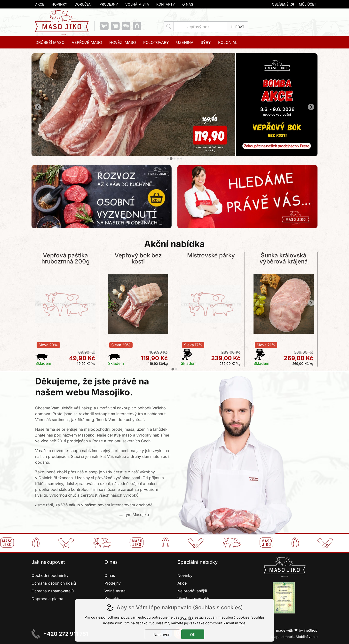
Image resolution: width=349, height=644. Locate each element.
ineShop (311, 630)
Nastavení (162, 635)
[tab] (168, 159)
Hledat (238, 27)
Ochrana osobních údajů (54, 583)
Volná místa (137, 4)
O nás (188, 4)
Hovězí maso (123, 42)
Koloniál (228, 42)
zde (242, 623)
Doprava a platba (47, 599)
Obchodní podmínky (50, 575)
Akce (40, 4)
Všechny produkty (194, 599)
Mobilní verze (307, 637)
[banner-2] (174, 155)
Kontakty (166, 4)
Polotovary (156, 42)
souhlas (187, 617)
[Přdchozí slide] (38, 107)
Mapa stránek (282, 637)
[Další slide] (311, 107)
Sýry (206, 42)
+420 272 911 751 (66, 634)
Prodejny (109, 4)
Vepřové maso (87, 42)
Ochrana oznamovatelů (53, 591)
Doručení (83, 4)
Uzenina (185, 42)
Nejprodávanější (193, 591)
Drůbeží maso (50, 42)
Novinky (59, 4)
